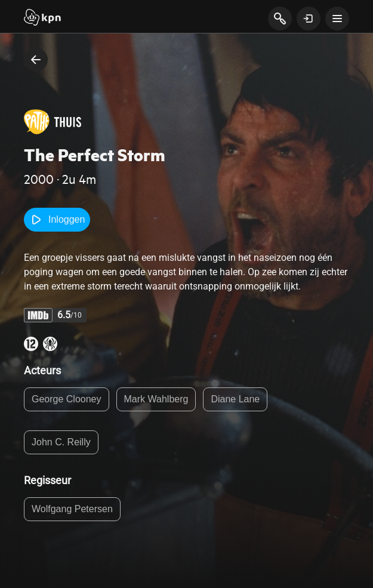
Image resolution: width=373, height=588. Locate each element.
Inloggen (57, 220)
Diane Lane (235, 399)
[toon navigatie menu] (337, 19)
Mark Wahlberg (156, 399)
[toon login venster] (309, 19)
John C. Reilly (61, 442)
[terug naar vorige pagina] (36, 60)
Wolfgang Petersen (72, 509)
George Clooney (67, 399)
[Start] (42, 19)
